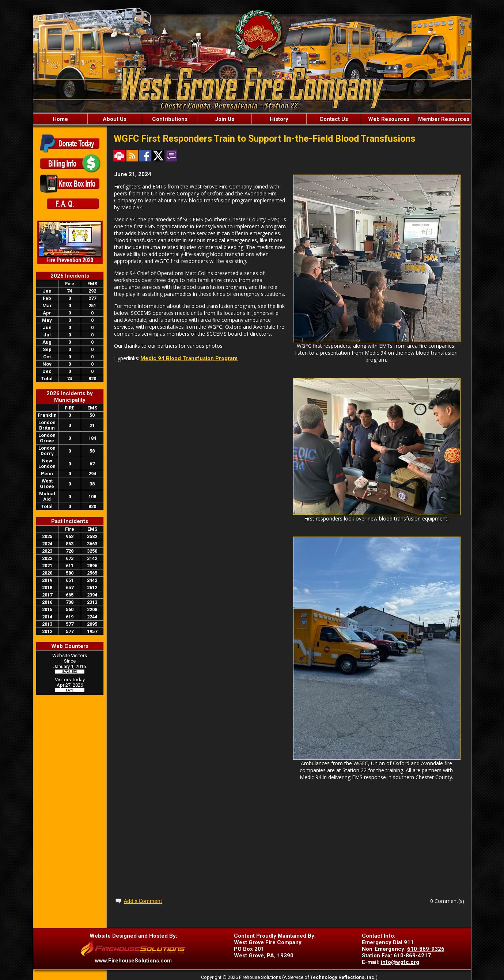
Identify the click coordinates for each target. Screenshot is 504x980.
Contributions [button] (170, 119)
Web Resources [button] (389, 119)
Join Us (225, 119)
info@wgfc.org (400, 962)
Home (60, 119)
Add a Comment (143, 901)
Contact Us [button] (334, 119)
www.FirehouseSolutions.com (133, 961)
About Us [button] (115, 119)
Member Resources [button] (444, 119)
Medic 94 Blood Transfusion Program (189, 358)
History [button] (279, 119)
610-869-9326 (426, 949)
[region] (252, 119)
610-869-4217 (412, 956)
